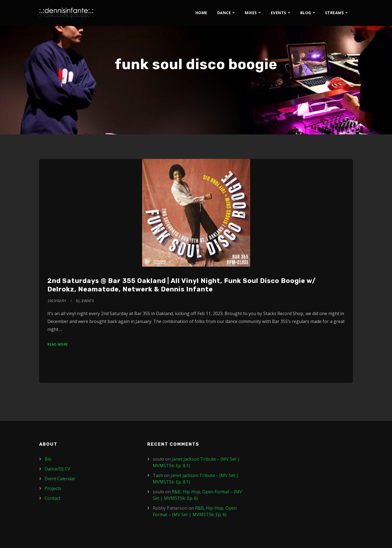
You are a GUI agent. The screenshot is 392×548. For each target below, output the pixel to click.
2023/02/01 (57, 301)
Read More (58, 344)
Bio (48, 459)
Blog (306, 13)
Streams (335, 13)
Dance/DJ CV (57, 469)
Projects (53, 488)
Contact (53, 498)
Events (279, 13)
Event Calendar (60, 479)
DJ (78, 301)
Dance (224, 13)
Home (201, 13)
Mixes (251, 13)
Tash (158, 475)
